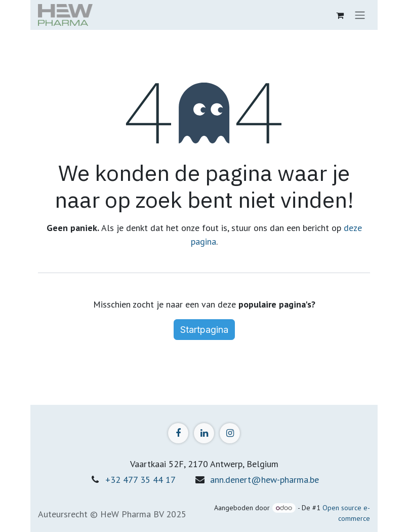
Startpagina (204, 330)
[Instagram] (230, 433)
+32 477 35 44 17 (140, 480)
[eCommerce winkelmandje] (340, 15)
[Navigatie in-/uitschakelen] (360, 15)
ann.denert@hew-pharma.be (264, 480)
